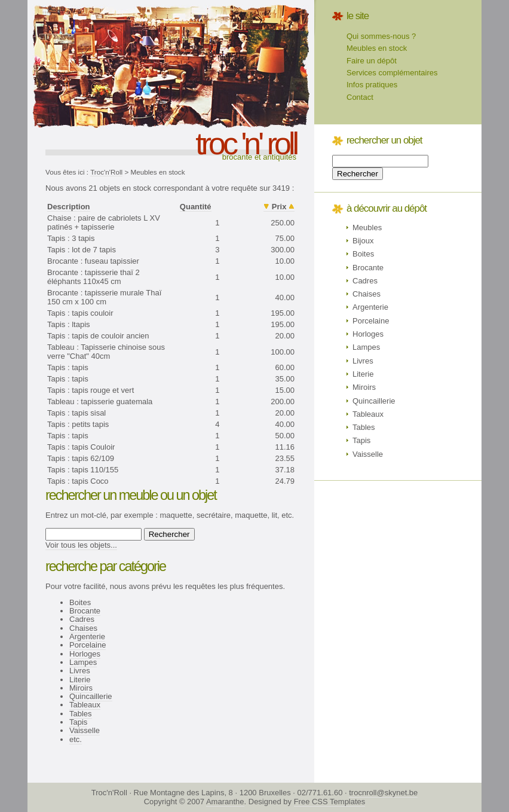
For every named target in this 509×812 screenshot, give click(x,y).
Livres (80, 671)
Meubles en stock (377, 48)
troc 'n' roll (246, 144)
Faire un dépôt (372, 61)
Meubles (367, 228)
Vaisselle (85, 730)
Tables (81, 714)
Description (69, 207)
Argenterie (87, 637)
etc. (76, 739)
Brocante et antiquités (259, 157)
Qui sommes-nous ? (381, 36)
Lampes (83, 662)
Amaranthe (225, 802)
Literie (80, 680)
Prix (279, 207)
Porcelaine (88, 645)
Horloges (85, 654)
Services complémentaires (392, 73)
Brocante (85, 611)
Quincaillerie (91, 696)
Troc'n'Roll (106, 172)
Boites (80, 602)
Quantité (196, 207)
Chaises (83, 628)
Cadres (82, 619)
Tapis (78, 722)
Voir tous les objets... (81, 545)
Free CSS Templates (330, 802)
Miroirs (81, 688)
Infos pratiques (372, 85)
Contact (360, 97)
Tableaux (85, 705)
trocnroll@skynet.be (383, 793)
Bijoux (363, 241)
